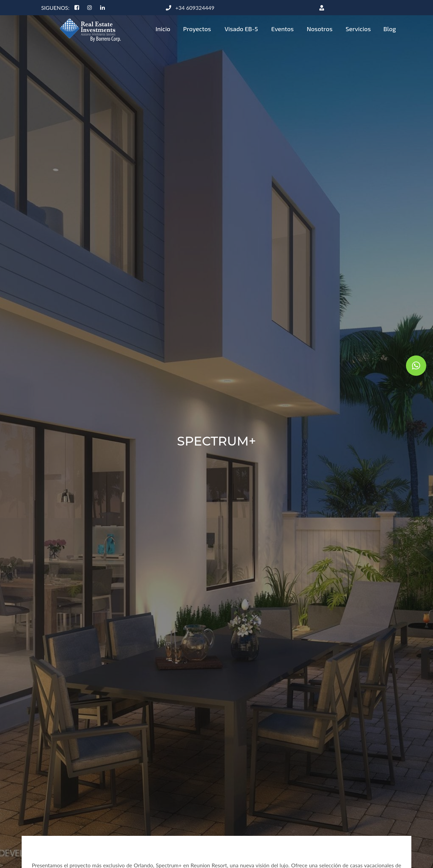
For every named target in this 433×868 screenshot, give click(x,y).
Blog (390, 29)
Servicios (358, 29)
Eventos (282, 29)
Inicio (163, 29)
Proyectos (197, 29)
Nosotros (320, 29)
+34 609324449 (190, 8)
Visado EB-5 (241, 29)
